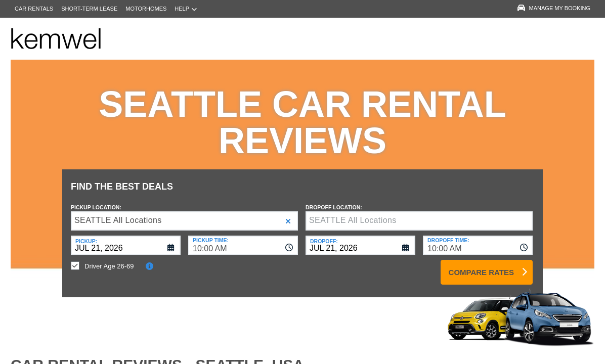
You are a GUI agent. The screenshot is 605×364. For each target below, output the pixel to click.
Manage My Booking (554, 8)
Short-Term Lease (89, 9)
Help (186, 9)
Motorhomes (146, 9)
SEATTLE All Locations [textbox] (118, 213)
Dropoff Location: (334, 200)
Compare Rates (481, 265)
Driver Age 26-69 (109, 259)
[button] (288, 214)
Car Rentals (34, 9)
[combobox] (243, 238)
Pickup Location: (96, 200)
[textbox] (419, 213)
